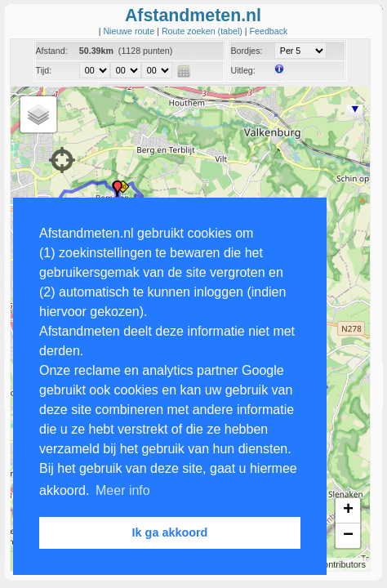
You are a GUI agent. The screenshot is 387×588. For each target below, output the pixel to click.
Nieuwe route (130, 31)
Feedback (269, 31)
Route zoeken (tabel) (203, 31)
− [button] (348, 536)
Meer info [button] (123, 490)
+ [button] (348, 510)
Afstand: (52, 51)
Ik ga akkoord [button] (170, 532)
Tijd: (44, 70)
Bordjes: (246, 51)
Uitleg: (242, 70)
